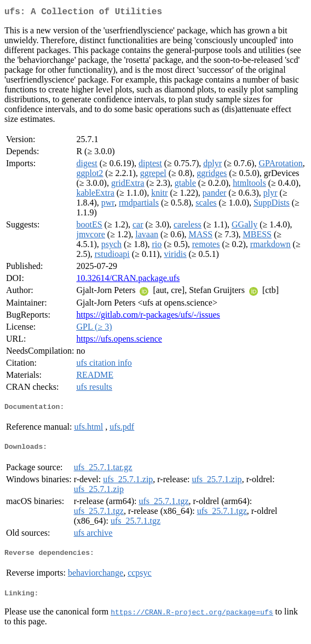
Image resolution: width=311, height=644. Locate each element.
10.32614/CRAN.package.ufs (128, 280)
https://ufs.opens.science (119, 341)
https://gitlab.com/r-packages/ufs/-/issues (148, 317)
